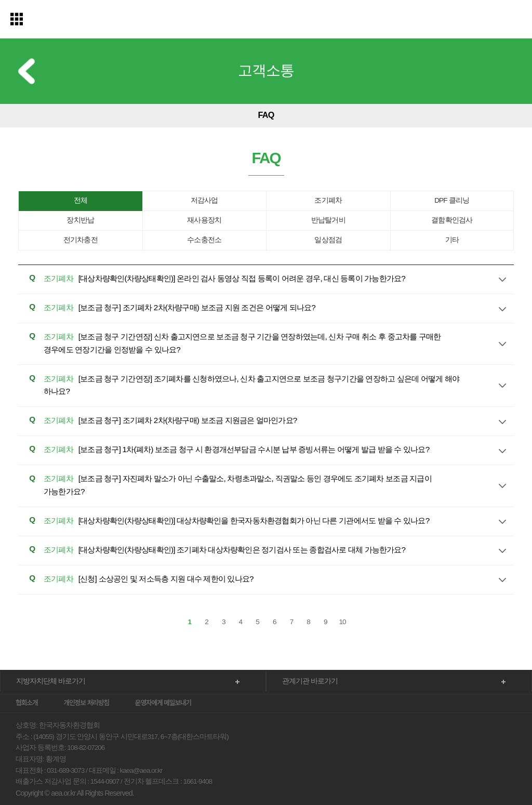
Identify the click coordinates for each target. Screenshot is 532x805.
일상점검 (328, 241)
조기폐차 (328, 202)
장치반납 (80, 221)
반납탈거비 (328, 221)
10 (342, 597)
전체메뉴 (17, 19)
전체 (81, 202)
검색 (514, 21)
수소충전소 (204, 241)
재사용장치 (204, 221)
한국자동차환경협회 (266, 21)
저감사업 (204, 202)
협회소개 (26, 678)
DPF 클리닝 (452, 202)
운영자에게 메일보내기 (163, 678)
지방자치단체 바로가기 (45, 656)
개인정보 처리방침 (86, 678)
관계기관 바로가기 (306, 656)
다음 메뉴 (510, 116)
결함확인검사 (452, 221)
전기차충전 (81, 241)
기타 (452, 241)
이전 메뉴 (26, 72)
